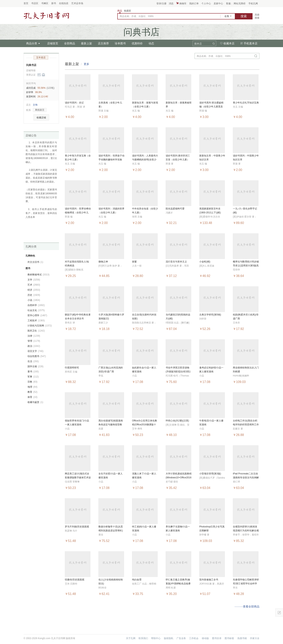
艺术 (34, 285)
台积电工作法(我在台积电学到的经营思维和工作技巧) (246, 425)
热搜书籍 (242, 638)
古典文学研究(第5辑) (210, 315)
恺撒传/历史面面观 (75, 580)
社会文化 (36, 310)
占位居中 (46, 15)
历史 (34, 295)
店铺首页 (53, 43)
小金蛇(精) (205, 262)
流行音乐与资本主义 (176, 262)
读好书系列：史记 (74, 103)
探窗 (134, 262)
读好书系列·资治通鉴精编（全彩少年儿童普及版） (211, 107)
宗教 (32, 382)
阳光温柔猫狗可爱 (175, 209)
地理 (32, 387)
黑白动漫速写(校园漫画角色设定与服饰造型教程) (111, 425)
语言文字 (35, 351)
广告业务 (181, 638)
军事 (33, 377)
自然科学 (36, 305)
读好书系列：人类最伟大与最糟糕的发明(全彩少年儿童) (145, 160)
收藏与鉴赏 (35, 402)
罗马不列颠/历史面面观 (77, 527)
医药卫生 (36, 331)
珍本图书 (120, 43)
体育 (32, 397)
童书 (33, 372)
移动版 (205, 638)
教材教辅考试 (39, 275)
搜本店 (198, 44)
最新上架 (86, 43)
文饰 (35, 105)
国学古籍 (35, 366)
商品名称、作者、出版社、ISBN (137, 16)
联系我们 (143, 638)
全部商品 (70, 43)
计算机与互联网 (40, 326)
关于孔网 (131, 638)
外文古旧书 (35, 262)
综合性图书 (37, 356)
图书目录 (217, 638)
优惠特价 (137, 43)
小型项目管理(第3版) (210, 474)
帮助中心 (156, 638)
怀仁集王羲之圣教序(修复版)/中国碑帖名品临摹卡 (178, 584)
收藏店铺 (41, 118)
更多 (86, 64)
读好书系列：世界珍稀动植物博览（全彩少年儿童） (78, 213)
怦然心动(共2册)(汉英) (177, 421)
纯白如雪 (137, 580)
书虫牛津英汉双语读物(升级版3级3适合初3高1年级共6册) (178, 372)
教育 (32, 392)
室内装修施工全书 (209, 580)
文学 (34, 280)
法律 (34, 336)
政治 (34, 346)
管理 (34, 341)
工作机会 (194, 638)
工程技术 (36, 321)
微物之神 (103, 262)
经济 (34, 290)
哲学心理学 (37, 315)
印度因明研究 (72, 368)
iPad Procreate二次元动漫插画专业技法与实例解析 (246, 478)
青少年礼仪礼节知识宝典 (246, 103)
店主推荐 (103, 43)
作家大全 (255, 638)
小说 (34, 300)
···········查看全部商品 (247, 607)
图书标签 (229, 638)
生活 (33, 361)
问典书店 (31, 65)
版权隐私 (169, 638)
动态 (151, 43)
